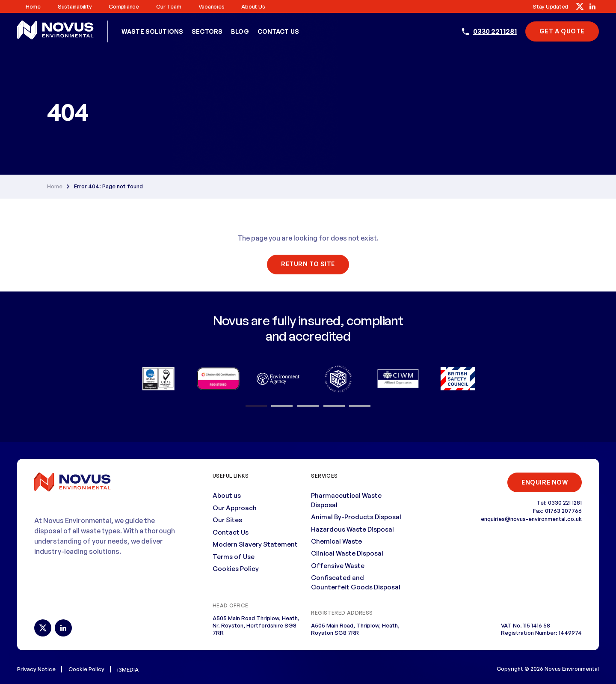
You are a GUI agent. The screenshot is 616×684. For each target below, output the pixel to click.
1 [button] (256, 406)
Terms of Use (234, 556)
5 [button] (360, 406)
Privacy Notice (36, 669)
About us (253, 6)
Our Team (169, 6)
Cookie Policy (86, 669)
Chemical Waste (336, 541)
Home (33, 6)
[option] (158, 378)
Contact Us (278, 31)
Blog (240, 31)
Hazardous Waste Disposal (352, 529)
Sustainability (75, 6)
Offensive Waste (338, 565)
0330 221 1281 (495, 31)
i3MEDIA (128, 669)
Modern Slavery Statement (255, 544)
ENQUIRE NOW (544, 482)
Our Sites (227, 520)
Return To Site (308, 264)
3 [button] (308, 406)
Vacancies (212, 6)
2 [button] (282, 406)
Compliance (124, 6)
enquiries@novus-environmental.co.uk (531, 519)
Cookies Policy (236, 568)
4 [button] (334, 406)
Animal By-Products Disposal (356, 517)
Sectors (207, 31)
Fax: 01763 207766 (557, 511)
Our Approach (235, 507)
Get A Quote (562, 31)
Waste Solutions (152, 31)
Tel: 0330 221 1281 (559, 503)
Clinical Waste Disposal (347, 553)
